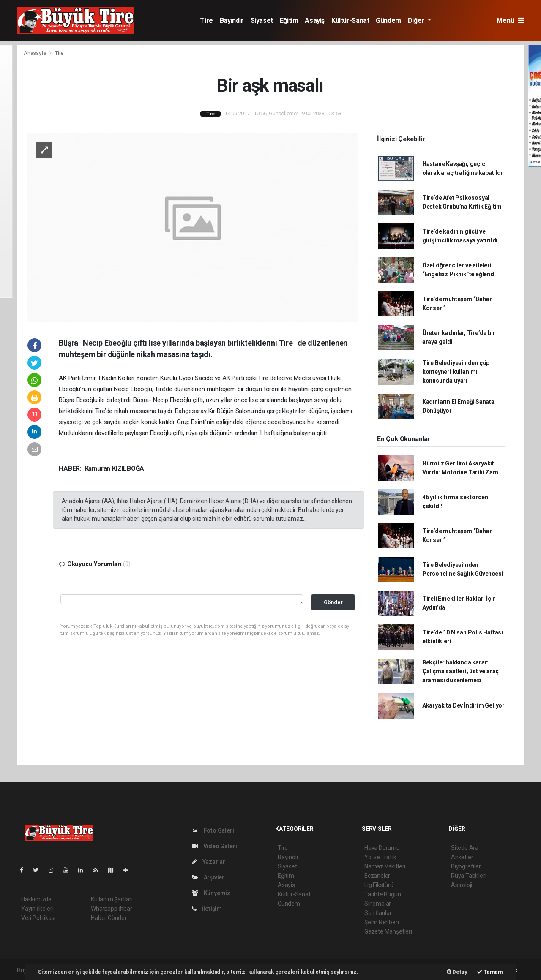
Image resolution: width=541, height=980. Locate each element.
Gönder (333, 602)
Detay (457, 972)
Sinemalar (378, 904)
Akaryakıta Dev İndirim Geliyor (463, 705)
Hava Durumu (382, 848)
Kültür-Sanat (350, 20)
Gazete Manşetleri (388, 931)
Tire (206, 20)
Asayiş (315, 20)
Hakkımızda (36, 899)
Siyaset (262, 20)
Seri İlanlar (378, 913)
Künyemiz (211, 893)
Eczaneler (377, 876)
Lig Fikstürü (379, 885)
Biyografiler (466, 866)
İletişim (207, 909)
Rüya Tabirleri (469, 876)
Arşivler (208, 877)
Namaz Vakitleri (385, 866)
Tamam (490, 972)
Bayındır (232, 20)
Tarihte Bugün (383, 894)
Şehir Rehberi (382, 922)
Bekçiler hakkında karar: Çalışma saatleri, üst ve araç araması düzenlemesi (460, 671)
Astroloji (462, 885)
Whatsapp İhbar (111, 909)
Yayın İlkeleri (37, 909)
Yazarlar (209, 862)
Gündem (388, 20)
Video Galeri (214, 846)
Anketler (462, 857)
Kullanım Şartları (112, 899)
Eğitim (289, 20)
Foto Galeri (213, 830)
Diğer (417, 20)
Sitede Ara (465, 848)
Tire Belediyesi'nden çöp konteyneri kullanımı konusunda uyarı (456, 372)
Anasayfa (36, 53)
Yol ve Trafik (380, 857)
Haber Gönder (109, 918)
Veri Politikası (38, 918)
